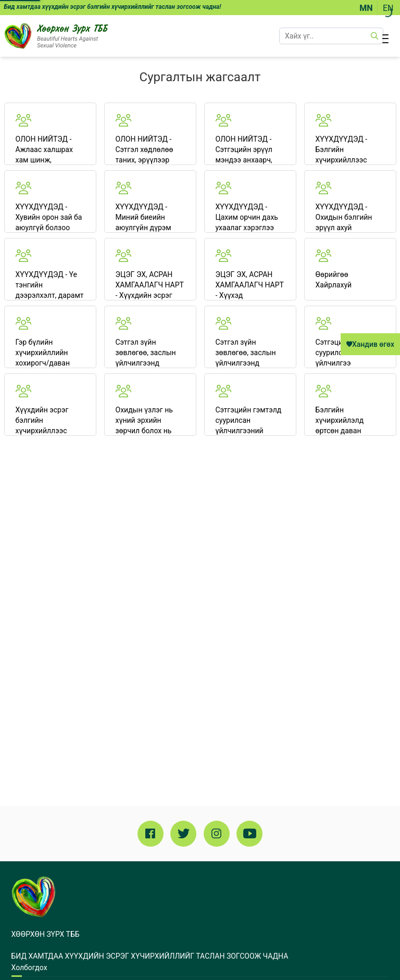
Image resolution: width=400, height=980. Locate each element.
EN (388, 8)
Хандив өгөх (370, 344)
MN (366, 8)
